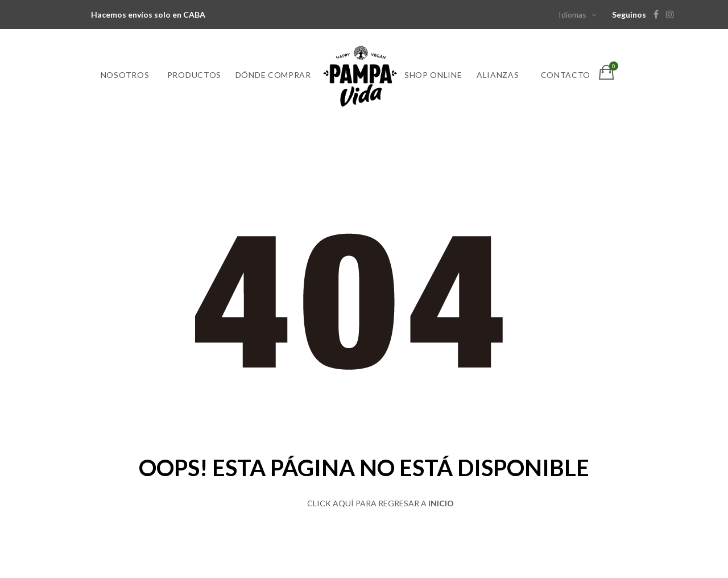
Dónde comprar (273, 75)
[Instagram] (673, 15)
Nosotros (125, 75)
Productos (194, 75)
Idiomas (572, 15)
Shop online (433, 75)
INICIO (441, 503)
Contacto (566, 75)
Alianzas (498, 75)
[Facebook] (659, 15)
